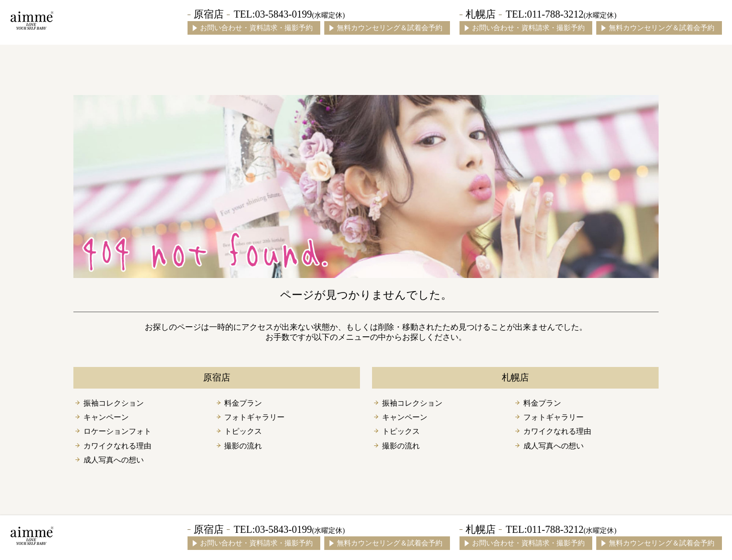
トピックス (243, 431)
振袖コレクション (114, 403)
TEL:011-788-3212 (561, 14)
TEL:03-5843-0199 (289, 14)
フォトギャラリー (254, 417)
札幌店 (481, 14)
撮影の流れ (243, 446)
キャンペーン (106, 417)
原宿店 (209, 14)
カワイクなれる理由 (117, 446)
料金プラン (243, 403)
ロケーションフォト (117, 431)
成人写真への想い (114, 460)
